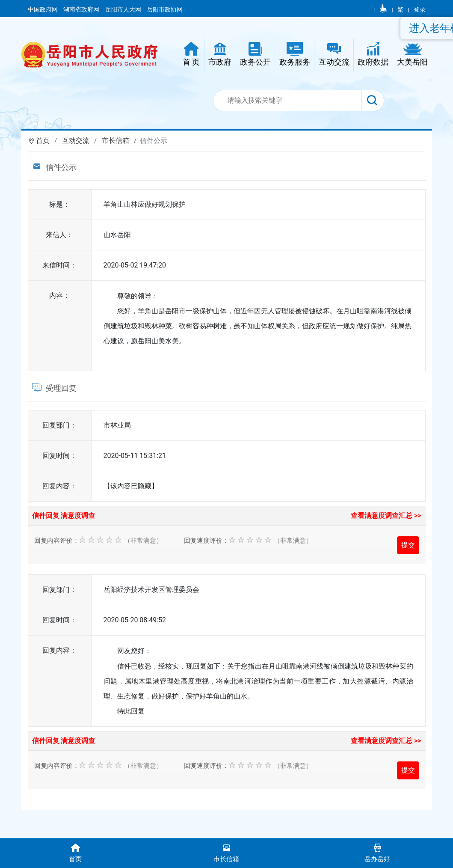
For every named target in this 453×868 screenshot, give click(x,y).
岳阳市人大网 (124, 9)
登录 (420, 9)
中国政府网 (43, 9)
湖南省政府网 (82, 9)
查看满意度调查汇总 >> (386, 516)
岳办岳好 (377, 852)
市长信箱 (115, 141)
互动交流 (76, 141)
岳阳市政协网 (165, 9)
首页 (43, 141)
